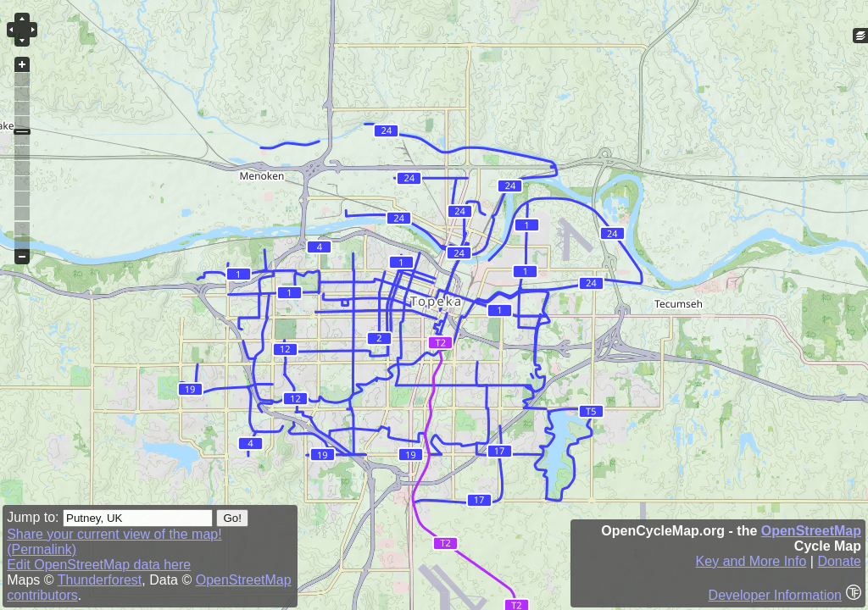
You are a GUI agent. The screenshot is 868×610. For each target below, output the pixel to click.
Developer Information (775, 595)
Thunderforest (100, 580)
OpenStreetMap (811, 531)
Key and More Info (751, 561)
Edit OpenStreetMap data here (99, 565)
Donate (839, 561)
